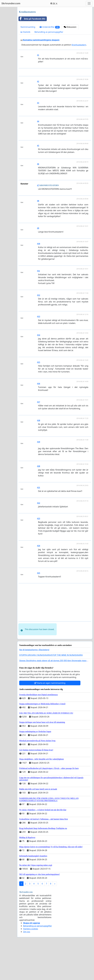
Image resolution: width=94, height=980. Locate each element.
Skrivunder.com (11, 3)
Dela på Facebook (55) (32, 19)
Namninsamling (28, 27)
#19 (39, 476)
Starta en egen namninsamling (50, 717)
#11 (38, 305)
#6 (38, 198)
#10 (39, 278)
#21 (39, 522)
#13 (39, 351)
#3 (38, 137)
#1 (38, 55)
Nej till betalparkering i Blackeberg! (34, 684)
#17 (39, 436)
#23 (39, 553)
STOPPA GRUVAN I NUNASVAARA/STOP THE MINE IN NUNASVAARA (51, 689)
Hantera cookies (31, 963)
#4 (38, 155)
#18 (39, 455)
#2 (38, 116)
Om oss (27, 966)
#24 (39, 580)
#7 (38, 220)
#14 (39, 369)
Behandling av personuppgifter (49, 32)
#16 (39, 418)
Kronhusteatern (79, 45)
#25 (39, 607)
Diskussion (70, 27)
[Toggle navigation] (89, 3)
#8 (38, 235)
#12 (39, 329)
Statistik (25, 32)
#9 (38, 262)
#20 (39, 500)
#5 (38, 180)
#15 (39, 396)
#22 (39, 537)
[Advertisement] (55, 89)
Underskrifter (50, 27)
